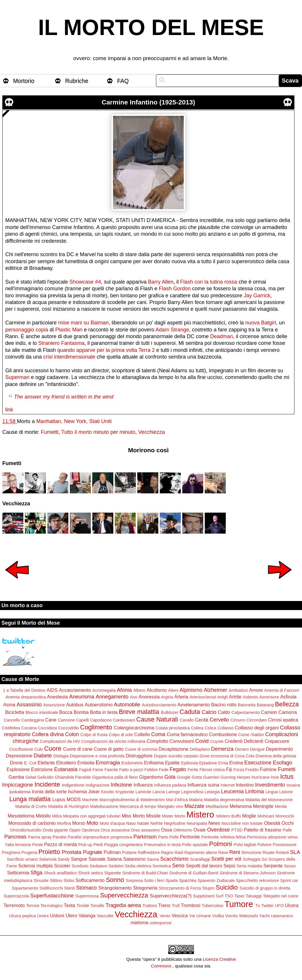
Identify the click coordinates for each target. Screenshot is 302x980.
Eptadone (208, 763)
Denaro (242, 749)
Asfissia (289, 697)
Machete (90, 800)
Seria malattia (249, 866)
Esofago (282, 763)
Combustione (223, 734)
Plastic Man (69, 330)
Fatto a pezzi (131, 770)
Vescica (180, 916)
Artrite (235, 697)
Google (184, 777)
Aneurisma (82, 697)
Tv (258, 906)
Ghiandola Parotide (73, 777)
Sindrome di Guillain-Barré (194, 873)
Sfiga (36, 873)
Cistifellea (11, 728)
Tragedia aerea (123, 905)
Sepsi (229, 866)
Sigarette (113, 873)
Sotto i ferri (154, 881)
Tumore (239, 904)
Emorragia (108, 763)
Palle (287, 830)
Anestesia (57, 697)
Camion (269, 712)
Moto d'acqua (112, 823)
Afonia (124, 690)
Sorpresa (134, 881)
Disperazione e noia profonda (97, 756)
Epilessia (190, 763)
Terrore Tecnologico (44, 906)
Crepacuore (277, 741)
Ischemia (78, 792)
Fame (98, 770)
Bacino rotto (224, 705)
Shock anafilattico (61, 873)
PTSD (237, 830)
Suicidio (227, 887)
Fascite (111, 770)
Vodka (218, 916)
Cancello (12, 720)
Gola (170, 777)
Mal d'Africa (177, 800)
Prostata (72, 852)
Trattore (150, 906)
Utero (72, 916)
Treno (164, 905)
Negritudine (175, 823)
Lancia (159, 792)
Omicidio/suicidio (26, 830)
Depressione (19, 756)
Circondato (257, 720)
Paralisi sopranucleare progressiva (100, 837)
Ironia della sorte (49, 792)
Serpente (273, 866)
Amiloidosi (238, 690)
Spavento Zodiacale (216, 881)
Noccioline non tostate (242, 823)
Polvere (264, 845)
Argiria (167, 697)
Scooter (62, 866)
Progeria (29, 853)
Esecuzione (258, 763)
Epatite (172, 763)
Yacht (265, 916)
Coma (158, 734)
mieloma (139, 923)
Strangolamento (115, 888)
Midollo (43, 816)
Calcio (209, 712)
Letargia (212, 792)
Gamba (16, 777)
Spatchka (188, 881)
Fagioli (85, 770)
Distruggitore (139, 756)
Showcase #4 (85, 282)
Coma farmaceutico (187, 734)
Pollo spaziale (195, 845)
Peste (38, 845)
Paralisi (60, 837)
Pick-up (85, 845)
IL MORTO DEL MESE (151, 27)
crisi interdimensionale (69, 357)
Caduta (190, 712)
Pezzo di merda (60, 844)
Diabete (43, 756)
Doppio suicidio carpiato (176, 756)
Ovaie (199, 830)
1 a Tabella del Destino (24, 690)
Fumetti (50, 432)
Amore (256, 690)
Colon (72, 734)
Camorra (288, 712)
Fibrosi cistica (212, 770)
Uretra (43, 916)
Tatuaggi (254, 896)
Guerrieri (211, 777)
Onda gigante (55, 830)
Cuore (53, 748)
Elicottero (66, 763)
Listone (286, 792)
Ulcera (292, 905)
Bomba (81, 712)
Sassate (97, 859)
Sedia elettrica (138, 866)
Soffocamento (90, 880)
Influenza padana (170, 785)
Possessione (285, 845)
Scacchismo (174, 859)
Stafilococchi (51, 888)
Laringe (173, 792)
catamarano (282, 916)
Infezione (121, 785)
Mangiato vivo (170, 806)
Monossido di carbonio (32, 823)
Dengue (257, 749)
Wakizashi (249, 916)
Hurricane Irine (265, 777)
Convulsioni (182, 741)
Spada (172, 881)
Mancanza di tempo (138, 806)
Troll (176, 906)
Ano (134, 697)
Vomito (232, 916)
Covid (202, 741)
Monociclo (285, 816)
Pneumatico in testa (162, 845)
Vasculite (105, 916)
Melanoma (241, 806)
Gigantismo (151, 777)
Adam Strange (172, 330)
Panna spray (40, 837)
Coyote (217, 741)
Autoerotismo (99, 705)
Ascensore (269, 697)
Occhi (288, 823)
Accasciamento (75, 690)
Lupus (59, 799)
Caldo (224, 712)
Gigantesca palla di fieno (115, 777)
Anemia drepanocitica (26, 697)
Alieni (173, 690)
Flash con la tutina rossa (209, 282)
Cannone (66, 720)
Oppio (75, 830)
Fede (164, 770)
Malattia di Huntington (68, 806)
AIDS (52, 690)
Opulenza (91, 830)
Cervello (219, 720)
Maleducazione (104, 806)
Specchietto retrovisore (257, 881)
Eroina (236, 763)
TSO (229, 896)
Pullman (112, 852)
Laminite (143, 792)
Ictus (287, 777)
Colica (211, 728)
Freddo (252, 770)
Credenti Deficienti (244, 741)
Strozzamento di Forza (180, 888)
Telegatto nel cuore (281, 896)
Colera (197, 728)
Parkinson (145, 837)
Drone (16, 763)
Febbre (151, 770)
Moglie (249, 816)
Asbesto (251, 697)
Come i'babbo (251, 735)
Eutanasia (66, 769)
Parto (163, 837)
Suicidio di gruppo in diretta (265, 888)
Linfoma (255, 792)
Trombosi (191, 905)
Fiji (229, 769)
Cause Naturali (157, 719)
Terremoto (14, 905)
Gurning (228, 777)
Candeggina (33, 720)
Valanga (87, 916)
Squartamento (25, 888)
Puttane (129, 853)
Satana (114, 859)
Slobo (69, 881)
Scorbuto (80, 866)
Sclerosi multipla (36, 866)
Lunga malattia (30, 799)
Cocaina (29, 728)
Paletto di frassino (262, 830)
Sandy (64, 859)
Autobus (75, 705)
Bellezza (287, 704)
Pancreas (15, 837)
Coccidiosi (48, 728)
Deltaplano (200, 749)
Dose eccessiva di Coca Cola (227, 756)
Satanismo (134, 859)
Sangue (79, 859)
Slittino (56, 881)
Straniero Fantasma (61, 343)
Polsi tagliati (245, 845)
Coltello (142, 734)
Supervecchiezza (124, 895)
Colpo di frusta (94, 735)
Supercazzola (17, 896)
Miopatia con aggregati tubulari (92, 816)
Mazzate (194, 806)
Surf (219, 896)
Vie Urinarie (200, 916)
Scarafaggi (200, 859)
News (214, 823)
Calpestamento (246, 712)
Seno (178, 866)
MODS (74, 799)
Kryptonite (125, 792)
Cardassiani (124, 720)
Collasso (226, 728)
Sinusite (41, 881)
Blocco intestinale (42, 712)
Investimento (270, 785)
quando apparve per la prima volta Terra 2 (106, 350)
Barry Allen (161, 282)
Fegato (178, 769)
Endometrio (132, 763)
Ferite (193, 770)
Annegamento (112, 697)
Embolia (86, 763)
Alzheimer (216, 690)
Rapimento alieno (201, 853)
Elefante (46, 763)
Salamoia (48, 859)
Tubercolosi (213, 906)
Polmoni (221, 844)
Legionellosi (192, 792)
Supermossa (87, 896)
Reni (235, 852)
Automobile (127, 705)
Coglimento (96, 727)
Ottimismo (183, 830)
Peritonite (190, 837)
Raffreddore (149, 853)
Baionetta (247, 705)
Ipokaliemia (20, 792)
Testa (70, 905)
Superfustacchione (52, 896)
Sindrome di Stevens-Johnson (248, 873)
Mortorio (24, 81)
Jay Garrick (257, 296)
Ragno (167, 853)
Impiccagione (18, 785)
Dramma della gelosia (276, 756)
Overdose (218, 830)
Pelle (174, 837)
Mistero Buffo (229, 816)
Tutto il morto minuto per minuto (98, 432)
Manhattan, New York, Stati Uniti (74, 421)
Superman (17, 377)
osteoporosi (161, 923)
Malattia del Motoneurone (269, 800)
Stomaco (86, 888)
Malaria (196, 800)
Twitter (268, 906)
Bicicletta (14, 712)
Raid (179, 853)
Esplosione (18, 769)
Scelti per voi (226, 859)
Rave (223, 853)
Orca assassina (115, 830)
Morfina (64, 823)
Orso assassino (145, 830)
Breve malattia (139, 712)
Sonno (115, 880)
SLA (295, 852)
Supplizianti (204, 896)
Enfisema (154, 763)
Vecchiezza (151, 432)
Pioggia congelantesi (123, 845)
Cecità (202, 720)
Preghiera (11, 853)
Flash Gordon (175, 289)
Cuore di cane (78, 749)
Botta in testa (104, 712)
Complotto (157, 741)
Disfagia (61, 756)
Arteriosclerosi (203, 697)
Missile (153, 816)
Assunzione (54, 705)
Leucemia (232, 792)
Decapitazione (174, 749)
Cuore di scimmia (141, 749)
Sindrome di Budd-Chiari (145, 873)
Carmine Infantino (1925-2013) (148, 102)
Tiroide (83, 906)
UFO (279, 906)
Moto (93, 823)
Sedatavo (99, 866)
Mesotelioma (21, 816)
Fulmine (268, 769)
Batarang (265, 705)
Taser (239, 896)
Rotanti (282, 853)
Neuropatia (197, 823)
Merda (281, 806)
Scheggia (251, 859)
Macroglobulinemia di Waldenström (132, 800)
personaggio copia (27, 330)
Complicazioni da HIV (60, 741)
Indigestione (73, 785)
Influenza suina (203, 785)
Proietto (49, 852)
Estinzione (42, 769)
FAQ (123, 81)
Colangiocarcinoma (134, 728)
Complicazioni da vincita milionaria (113, 741)
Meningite (263, 806)
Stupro (208, 888)
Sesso (290, 866)
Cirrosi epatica (283, 720)
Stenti (69, 888)
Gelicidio (45, 777)
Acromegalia (104, 690)
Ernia (223, 763)
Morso (79, 823)
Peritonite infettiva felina (224, 837)
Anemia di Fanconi (282, 690)
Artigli (223, 697)
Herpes (244, 777)
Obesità (272, 823)
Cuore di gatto (109, 749)
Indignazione (98, 785)
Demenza (222, 749)
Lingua (272, 792)
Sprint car (289, 881)
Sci (264, 859)
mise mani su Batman (83, 323)
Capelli (82, 720)
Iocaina (293, 785)
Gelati (31, 777)
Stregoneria (145, 888)
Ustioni (57, 916)
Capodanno (101, 720)
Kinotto (108, 792)
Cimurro (238, 720)
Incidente (47, 784)
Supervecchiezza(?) (171, 896)
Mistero (200, 815)
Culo (39, 749)
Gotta (197, 777)
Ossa (166, 830)
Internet (228, 785)
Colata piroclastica (173, 728)
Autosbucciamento (159, 705)
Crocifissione (21, 749)
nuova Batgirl (261, 323)
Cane (51, 720)
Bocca (66, 712)
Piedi (98, 845)
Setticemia (18, 873)
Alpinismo (191, 690)
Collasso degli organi (257, 728)
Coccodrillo (68, 728)
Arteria (181, 697)
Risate (269, 853)
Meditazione (217, 806)
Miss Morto (133, 816)
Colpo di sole (121, 735)
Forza (239, 770)
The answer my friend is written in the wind (64, 397)
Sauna (153, 859)
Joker (94, 792)
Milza (57, 816)
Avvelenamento (194, 705)
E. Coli (30, 763)
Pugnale (93, 852)
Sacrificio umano (22, 859)
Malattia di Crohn (31, 806)
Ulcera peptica (22, 916)
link (9, 410)
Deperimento (279, 749)
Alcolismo (157, 690)
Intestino (245, 785)
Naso (131, 823)
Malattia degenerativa (224, 800)
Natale (143, 823)
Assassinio (29, 705)
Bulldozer (170, 712)
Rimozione (251, 853)
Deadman (221, 336)
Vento (165, 916)
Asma (9, 705)
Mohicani (266, 816)
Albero (139, 690)
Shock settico (91, 873)
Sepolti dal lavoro (204, 866)
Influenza (143, 785)
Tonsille (97, 906)
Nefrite (157, 823)
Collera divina (48, 734)
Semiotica (162, 866)
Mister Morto (173, 816)
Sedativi (116, 866)
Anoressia (149, 697)
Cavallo (187, 720)
